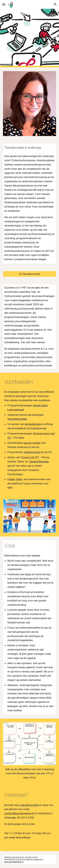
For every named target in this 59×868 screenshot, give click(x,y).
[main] (30, 148)
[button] (4, 4)
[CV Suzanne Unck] (30, 274)
